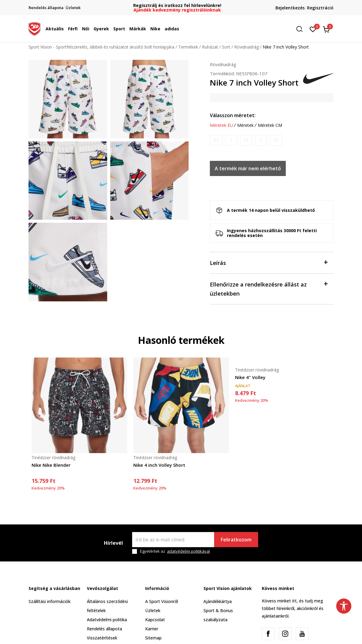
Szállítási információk (50, 601)
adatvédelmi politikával (188, 551)
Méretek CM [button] (270, 125)
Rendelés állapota (104, 629)
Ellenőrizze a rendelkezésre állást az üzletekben (269, 288)
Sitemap (153, 638)
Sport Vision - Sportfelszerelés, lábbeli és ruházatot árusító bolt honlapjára (101, 47)
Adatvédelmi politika (107, 620)
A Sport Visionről (162, 601)
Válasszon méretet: (233, 115)
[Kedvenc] (313, 29)
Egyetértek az (175, 551)
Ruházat (210, 47)
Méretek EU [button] (221, 125)
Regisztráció (320, 8)
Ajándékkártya (218, 601)
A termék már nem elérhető (248, 168)
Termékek (188, 47)
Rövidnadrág (246, 47)
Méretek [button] (245, 125)
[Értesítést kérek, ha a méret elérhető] (216, 140)
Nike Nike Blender (51, 465)
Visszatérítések (102, 638)
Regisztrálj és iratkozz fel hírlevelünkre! (181, 5)
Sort (226, 47)
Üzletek (153, 610)
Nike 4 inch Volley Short (159, 465)
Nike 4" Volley (250, 377)
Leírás (269, 262)
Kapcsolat (155, 620)
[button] (302, 29)
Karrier (152, 629)
